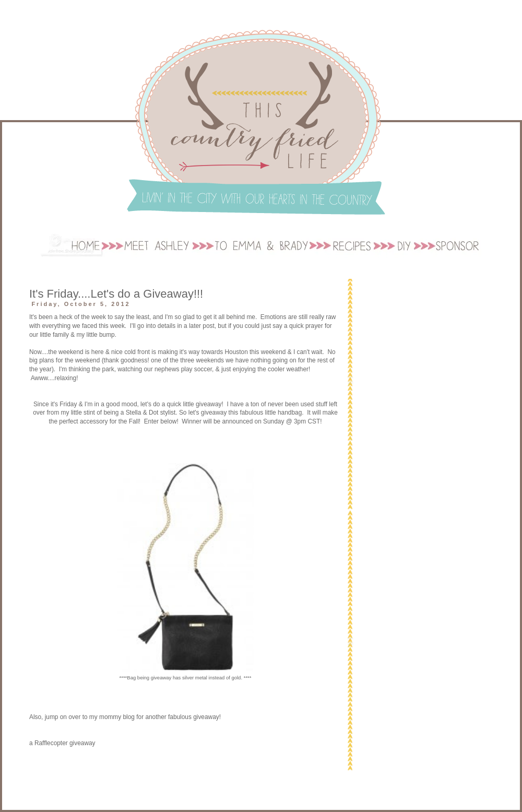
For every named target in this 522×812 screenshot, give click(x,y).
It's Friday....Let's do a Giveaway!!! (116, 294)
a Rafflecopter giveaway (62, 743)
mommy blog (117, 717)
